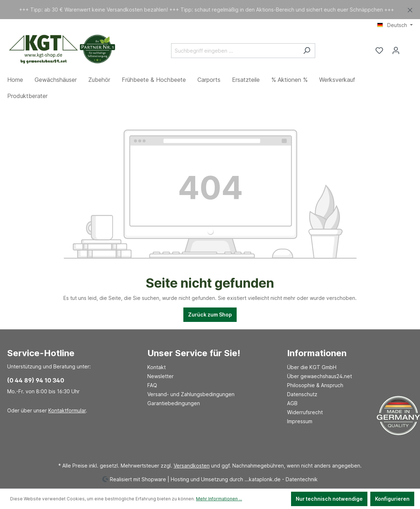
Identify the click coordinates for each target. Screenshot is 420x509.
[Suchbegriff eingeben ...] (235, 51)
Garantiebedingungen (174, 403)
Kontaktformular (67, 410)
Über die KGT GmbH (312, 367)
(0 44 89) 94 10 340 (36, 380)
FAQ (152, 385)
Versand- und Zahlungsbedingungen (191, 394)
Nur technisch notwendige (329, 499)
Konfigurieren (392, 499)
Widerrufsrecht (305, 412)
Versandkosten (192, 466)
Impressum (300, 421)
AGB (292, 403)
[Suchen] (307, 51)
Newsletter (160, 376)
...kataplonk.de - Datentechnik (281, 479)
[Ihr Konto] (396, 50)
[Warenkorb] (408, 48)
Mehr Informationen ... (219, 499)
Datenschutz (302, 394)
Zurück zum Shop (210, 315)
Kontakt (157, 367)
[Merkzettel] (379, 50)
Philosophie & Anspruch (315, 385)
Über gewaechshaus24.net (320, 376)
